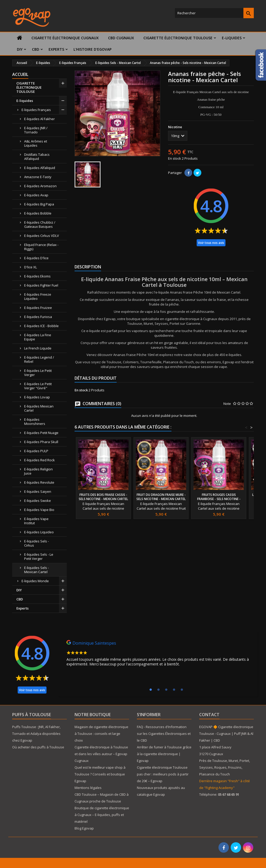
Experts (56, 49)
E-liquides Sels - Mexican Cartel (36, 570)
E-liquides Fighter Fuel (41, 285)
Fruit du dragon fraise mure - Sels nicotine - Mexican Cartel (161, 497)
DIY (20, 49)
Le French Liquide (38, 348)
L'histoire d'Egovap (92, 49)
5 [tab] (182, 690)
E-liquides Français (36, 110)
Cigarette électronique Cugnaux (65, 38)
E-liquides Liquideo (39, 532)
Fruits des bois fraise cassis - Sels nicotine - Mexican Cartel (103, 497)
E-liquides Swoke (38, 501)
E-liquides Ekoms (37, 276)
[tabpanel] (158, 655)
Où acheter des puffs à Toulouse (38, 747)
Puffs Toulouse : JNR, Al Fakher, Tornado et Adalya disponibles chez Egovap (36, 734)
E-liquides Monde (35, 581)
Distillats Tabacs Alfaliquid (37, 157)
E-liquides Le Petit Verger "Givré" (38, 386)
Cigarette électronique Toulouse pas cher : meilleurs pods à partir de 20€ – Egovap (163, 774)
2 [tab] (158, 690)
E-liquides (232, 38)
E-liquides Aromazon (40, 186)
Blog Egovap (84, 828)
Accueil (20, 74)
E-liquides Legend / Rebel (39, 359)
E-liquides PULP (36, 451)
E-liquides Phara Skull (41, 442)
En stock (175, 158)
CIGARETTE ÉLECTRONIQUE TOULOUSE (178, 38)
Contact (209, 715)
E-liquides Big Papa (39, 204)
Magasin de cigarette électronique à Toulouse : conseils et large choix (101, 734)
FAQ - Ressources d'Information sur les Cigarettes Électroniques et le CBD (164, 734)
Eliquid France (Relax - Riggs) (41, 247)
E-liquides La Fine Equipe (38, 337)
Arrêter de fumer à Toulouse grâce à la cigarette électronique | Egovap (164, 754)
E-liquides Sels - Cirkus (36, 543)
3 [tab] (166, 690)
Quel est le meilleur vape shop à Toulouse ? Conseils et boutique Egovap (100, 774)
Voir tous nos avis (211, 243)
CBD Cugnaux (121, 38)
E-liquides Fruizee (38, 308)
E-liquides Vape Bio (39, 510)
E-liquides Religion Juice (38, 471)
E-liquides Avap (36, 195)
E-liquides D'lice (36, 258)
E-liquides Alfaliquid (40, 168)
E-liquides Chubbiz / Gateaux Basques (40, 224)
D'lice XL (31, 267)
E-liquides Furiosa (38, 317)
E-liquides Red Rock (39, 460)
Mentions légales (88, 788)
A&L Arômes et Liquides (36, 143)
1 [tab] (151, 690)
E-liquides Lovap (37, 397)
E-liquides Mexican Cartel (39, 408)
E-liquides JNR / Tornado (36, 130)
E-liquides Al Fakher (39, 119)
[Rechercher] (214, 13)
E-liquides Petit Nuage (41, 433)
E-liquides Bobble (38, 213)
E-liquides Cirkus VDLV (42, 236)
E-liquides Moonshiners (35, 422)
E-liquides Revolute (39, 482)
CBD (36, 49)
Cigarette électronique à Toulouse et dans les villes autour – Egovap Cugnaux (101, 754)
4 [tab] (174, 690)
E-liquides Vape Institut (36, 521)
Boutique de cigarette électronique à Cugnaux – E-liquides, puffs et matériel (102, 815)
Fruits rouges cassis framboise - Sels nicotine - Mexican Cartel (219, 499)
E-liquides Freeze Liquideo (38, 296)
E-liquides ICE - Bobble (41, 326)
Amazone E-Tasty (38, 177)
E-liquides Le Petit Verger (38, 373)
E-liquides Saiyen (38, 491)
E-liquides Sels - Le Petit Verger (39, 556)
